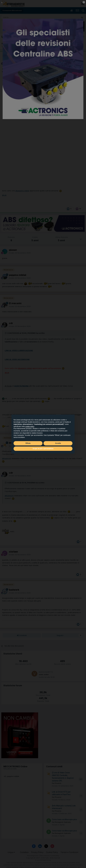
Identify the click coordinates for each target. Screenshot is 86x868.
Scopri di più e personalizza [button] (43, 449)
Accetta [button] (58, 443)
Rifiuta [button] (28, 443)
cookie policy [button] (30, 426)
